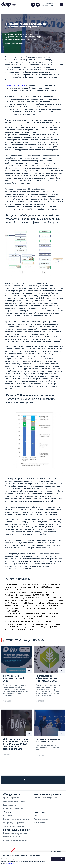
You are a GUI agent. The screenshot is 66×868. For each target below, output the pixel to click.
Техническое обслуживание (14, 826)
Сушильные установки (12, 798)
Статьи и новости (40, 823)
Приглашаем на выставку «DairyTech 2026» (14, 678)
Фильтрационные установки (14, 809)
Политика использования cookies (16, 840)
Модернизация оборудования (14, 823)
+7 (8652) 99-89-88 (48, 3)
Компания (40, 812)
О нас (36, 815)
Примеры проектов (41, 819)
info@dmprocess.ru (47, 6)
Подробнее (10, 863)
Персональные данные (17, 830)
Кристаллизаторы (10, 805)
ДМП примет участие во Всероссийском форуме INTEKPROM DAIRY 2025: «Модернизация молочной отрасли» (16, 744)
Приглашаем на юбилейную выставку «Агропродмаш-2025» (47, 678)
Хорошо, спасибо (58, 859)
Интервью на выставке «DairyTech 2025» (48, 740)
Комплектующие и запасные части (16, 819)
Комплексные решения (48, 794)
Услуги (7, 812)
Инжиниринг (8, 815)
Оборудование (12, 794)
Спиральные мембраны (15, 86)
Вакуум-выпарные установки (14, 801)
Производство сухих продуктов (45, 798)
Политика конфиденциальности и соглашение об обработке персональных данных (16, 835)
